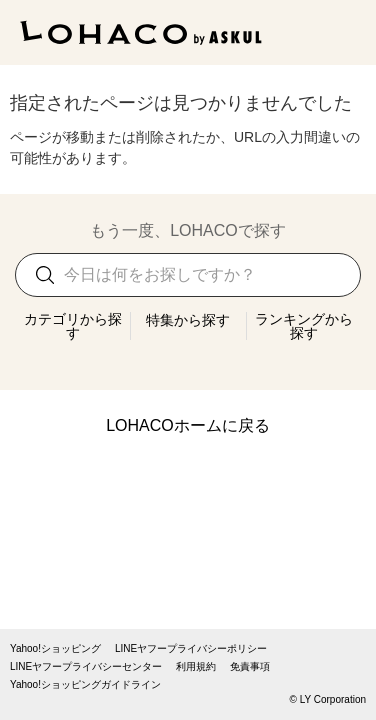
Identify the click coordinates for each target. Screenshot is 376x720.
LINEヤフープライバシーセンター (86, 667)
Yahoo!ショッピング (55, 649)
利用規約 (196, 667)
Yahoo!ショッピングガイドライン (85, 685)
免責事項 (250, 667)
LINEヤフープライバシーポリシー (191, 649)
